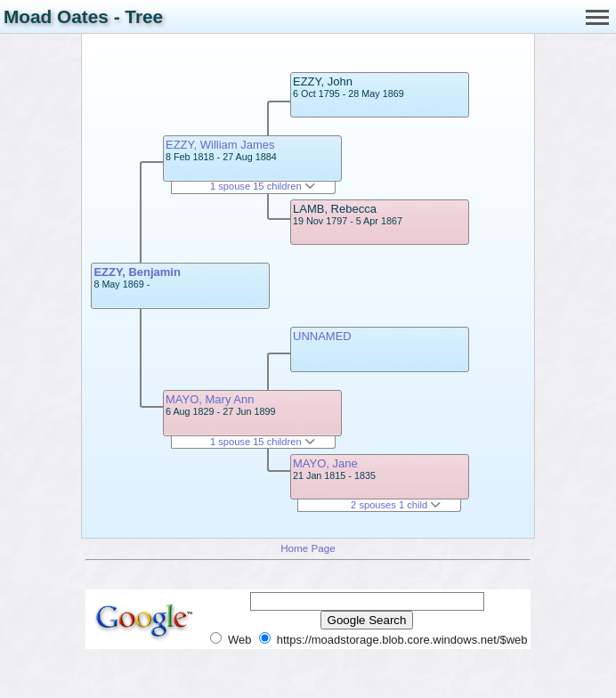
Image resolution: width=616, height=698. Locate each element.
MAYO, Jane (325, 463)
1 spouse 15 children (263, 186)
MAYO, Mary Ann (210, 399)
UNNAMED (322, 336)
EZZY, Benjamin (137, 272)
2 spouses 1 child (396, 505)
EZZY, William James (220, 145)
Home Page (308, 548)
